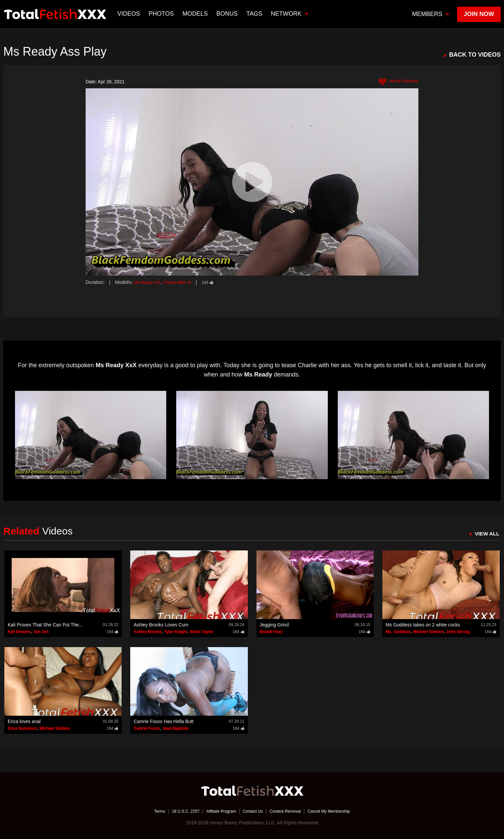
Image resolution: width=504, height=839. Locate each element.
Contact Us (253, 811)
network (290, 14)
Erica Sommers (22, 728)
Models (196, 14)
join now (479, 14)
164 (217, 282)
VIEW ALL (485, 533)
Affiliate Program (217, 811)
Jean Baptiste (176, 728)
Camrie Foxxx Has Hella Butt (164, 721)
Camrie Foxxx (147, 728)
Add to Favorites (396, 82)
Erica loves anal (24, 721)
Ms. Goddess (398, 631)
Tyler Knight (176, 631)
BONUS (228, 14)
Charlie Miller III (183, 282)
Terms (147, 811)
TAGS (255, 14)
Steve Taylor (202, 631)
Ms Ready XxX (149, 282)
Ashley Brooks (148, 631)
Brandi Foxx (271, 631)
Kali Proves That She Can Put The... (45, 624)
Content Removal (289, 811)
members (431, 14)
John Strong (458, 631)
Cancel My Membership (339, 811)
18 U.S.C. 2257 (177, 811)
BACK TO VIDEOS (475, 55)
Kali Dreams (19, 631)
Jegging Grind (274, 624)
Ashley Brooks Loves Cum (161, 624)
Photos (162, 14)
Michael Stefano (428, 631)
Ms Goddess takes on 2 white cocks (423, 624)
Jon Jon (41, 631)
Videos (130, 14)
